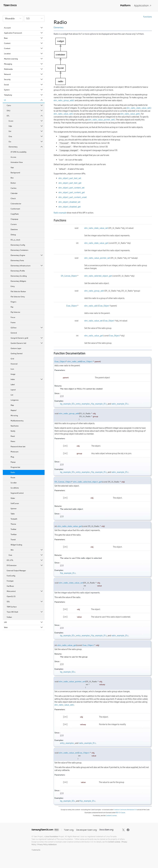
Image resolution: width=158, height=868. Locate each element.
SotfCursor (15, 503)
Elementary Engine (27, 255)
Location (24, 54)
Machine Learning (24, 59)
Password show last (18, 447)
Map (12, 405)
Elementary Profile (18, 271)
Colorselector (16, 204)
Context (24, 48)
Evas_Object (72, 306)
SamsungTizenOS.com (42, 830)
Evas (26, 555)
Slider (13, 498)
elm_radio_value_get (94, 336)
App (12, 167)
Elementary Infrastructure (27, 266)
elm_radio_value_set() (63, 114)
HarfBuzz (10, 586)
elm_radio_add (91, 306)
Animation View (17, 162)
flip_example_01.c (99, 404)
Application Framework (24, 33)
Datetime (14, 230)
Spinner (14, 509)
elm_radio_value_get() (130, 114)
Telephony (24, 95)
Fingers (13, 302)
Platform (125, 5)
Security (24, 79)
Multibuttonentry (17, 421)
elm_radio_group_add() (64, 100)
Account (24, 28)
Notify (13, 431)
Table (13, 514)
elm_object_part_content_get (72, 192)
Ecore (26, 121)
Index (27, 379)
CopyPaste (15, 214)
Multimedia (24, 69)
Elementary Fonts (17, 261)
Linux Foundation (52, 837)
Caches (13, 188)
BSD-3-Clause (120, 813)
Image (13, 374)
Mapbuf (13, 410)
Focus (13, 317)
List (12, 395)
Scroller (14, 483)
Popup (13, 462)
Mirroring (14, 416)
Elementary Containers (19, 250)
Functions (147, 17)
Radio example (60, 213)
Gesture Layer (16, 348)
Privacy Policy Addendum (47, 844)
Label (13, 385)
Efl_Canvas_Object (69, 276)
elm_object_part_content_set (71, 188)
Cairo (25, 105)
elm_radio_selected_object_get (98, 276)
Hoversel (14, 364)
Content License (111, 815)
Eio (26, 142)
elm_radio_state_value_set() (139, 108)
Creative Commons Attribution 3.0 (125, 810)
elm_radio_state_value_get (96, 243)
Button (13, 183)
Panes (13, 441)
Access (13, 157)
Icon (12, 369)
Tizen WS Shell (25, 612)
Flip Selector (15, 312)
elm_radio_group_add (94, 291)
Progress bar (15, 467)
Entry (13, 286)
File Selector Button (18, 292)
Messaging (24, 64)
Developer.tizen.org (86, 830)
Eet (26, 131)
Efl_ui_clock (15, 240)
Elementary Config (18, 245)
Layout (13, 390)
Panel (13, 436)
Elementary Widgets (18, 281)
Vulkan (9, 617)
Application (143, 6)
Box (12, 178)
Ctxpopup (14, 219)
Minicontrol (25, 591)
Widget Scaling (16, 545)
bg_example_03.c (68, 404)
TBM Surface (12, 607)
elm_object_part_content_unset (73, 197)
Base (24, 38)
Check (13, 198)
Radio (13, 472)
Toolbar (13, 529)
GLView (27, 328)
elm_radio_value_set (93, 321)
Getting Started (16, 354)
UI (24, 100)
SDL (25, 602)
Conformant (15, 209)
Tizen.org (69, 830)
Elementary (26, 147)
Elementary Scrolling (19, 276)
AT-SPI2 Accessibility (19, 152)
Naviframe (15, 426)
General (14, 333)
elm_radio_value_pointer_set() (102, 120)
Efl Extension (25, 565)
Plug (12, 457)
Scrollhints (15, 488)
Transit (13, 540)
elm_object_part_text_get (70, 183)
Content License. (114, 842)
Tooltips (14, 534)
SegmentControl (17, 493)
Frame (13, 323)
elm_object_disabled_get (70, 207)
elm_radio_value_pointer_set (97, 258)
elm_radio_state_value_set (96, 228)
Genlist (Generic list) (27, 343)
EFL (25, 116)
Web (24, 627)
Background (15, 173)
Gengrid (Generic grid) (27, 338)
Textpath (14, 519)
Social (24, 85)
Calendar (14, 193)
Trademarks (36, 850)
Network (24, 74)
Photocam (15, 452)
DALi (25, 111)
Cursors (14, 224)
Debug (13, 235)
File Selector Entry (18, 297)
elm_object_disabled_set (69, 202)
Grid (12, 359)
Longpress (15, 400)
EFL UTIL (25, 560)
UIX (24, 622)
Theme (13, 524)
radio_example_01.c (120, 404)
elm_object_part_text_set (70, 178)
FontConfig (11, 576)
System (24, 90)
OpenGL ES (11, 596)
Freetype (10, 581)
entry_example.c (83, 404)
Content (24, 43)
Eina (26, 136)
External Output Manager (16, 571)
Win (27, 550)
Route (13, 478)
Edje (26, 126)
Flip (12, 307)
